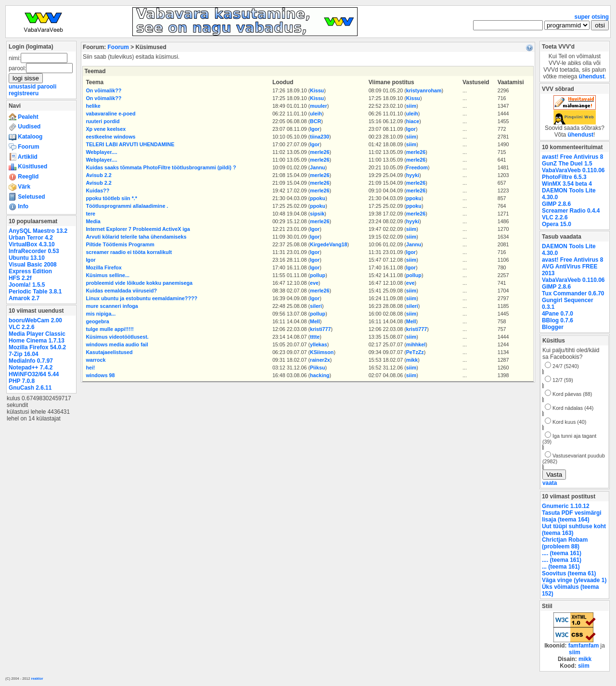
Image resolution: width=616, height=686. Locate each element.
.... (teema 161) (562, 553)
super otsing (592, 17)
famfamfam (584, 646)
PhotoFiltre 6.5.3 (564, 177)
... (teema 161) (561, 567)
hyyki (413, 175)
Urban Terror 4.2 (31, 238)
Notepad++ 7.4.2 (31, 368)
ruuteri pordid (103, 121)
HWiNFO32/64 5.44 (34, 374)
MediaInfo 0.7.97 (31, 361)
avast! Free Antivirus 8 (572, 157)
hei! (90, 368)
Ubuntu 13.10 (27, 258)
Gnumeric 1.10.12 (566, 506)
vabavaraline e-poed (110, 114)
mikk (412, 360)
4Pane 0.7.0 (558, 314)
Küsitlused (28, 166)
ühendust (592, 76)
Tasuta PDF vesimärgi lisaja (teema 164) (572, 516)
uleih (316, 114)
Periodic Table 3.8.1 (35, 292)
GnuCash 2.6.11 (30, 388)
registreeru (24, 93)
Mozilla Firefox (103, 267)
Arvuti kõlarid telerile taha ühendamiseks (136, 237)
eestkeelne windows (110, 137)
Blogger (553, 327)
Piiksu (318, 368)
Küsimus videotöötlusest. (117, 337)
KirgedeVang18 (328, 244)
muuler (319, 106)
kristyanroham (424, 90)
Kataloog (26, 137)
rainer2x (320, 360)
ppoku (318, 198)
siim (411, 106)
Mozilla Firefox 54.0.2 (37, 347)
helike (93, 106)
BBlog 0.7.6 (558, 320)
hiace (413, 121)
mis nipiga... (101, 314)
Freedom (417, 167)
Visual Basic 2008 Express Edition (33, 268)
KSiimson (322, 352)
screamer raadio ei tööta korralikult (129, 252)
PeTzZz (415, 352)
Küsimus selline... (108, 275)
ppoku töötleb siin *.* (111, 198)
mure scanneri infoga (112, 306)
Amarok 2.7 (24, 298)
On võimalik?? (103, 90)
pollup (318, 275)
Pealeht (24, 117)
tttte (315, 337)
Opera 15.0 (557, 224)
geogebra (97, 321)
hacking (320, 375)
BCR (315, 121)
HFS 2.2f (20, 278)
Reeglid (24, 177)
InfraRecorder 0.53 (34, 251)
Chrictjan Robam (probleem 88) (565, 543)
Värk (19, 187)
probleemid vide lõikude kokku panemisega (139, 283)
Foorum (24, 147)
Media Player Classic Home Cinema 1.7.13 (37, 337)
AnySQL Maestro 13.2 (38, 231)
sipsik (317, 214)
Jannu (318, 167)
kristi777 (321, 329)
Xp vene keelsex (106, 129)
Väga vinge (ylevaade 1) (574, 580)
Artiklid (23, 157)
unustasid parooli (32, 87)
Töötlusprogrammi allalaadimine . (127, 206)
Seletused (27, 197)
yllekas (319, 344)
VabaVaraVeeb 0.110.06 (573, 170)
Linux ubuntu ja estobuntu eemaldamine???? (141, 298)
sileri (316, 306)
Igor (315, 129)
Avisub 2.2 (98, 175)
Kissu (317, 90)
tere (90, 214)
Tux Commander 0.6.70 (573, 293)
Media (93, 221)
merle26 (320, 152)
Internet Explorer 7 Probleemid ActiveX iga (138, 229)
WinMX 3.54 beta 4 (567, 184)
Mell (315, 321)
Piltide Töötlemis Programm (120, 244)
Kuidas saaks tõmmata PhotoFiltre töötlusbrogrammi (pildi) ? (161, 167)
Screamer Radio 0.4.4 (571, 211)
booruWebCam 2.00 (35, 320)
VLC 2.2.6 (22, 327)
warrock (96, 360)
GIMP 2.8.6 (556, 204)
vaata (550, 483)
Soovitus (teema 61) (569, 573)
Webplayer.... (101, 152)
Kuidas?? (97, 191)
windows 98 (100, 375)
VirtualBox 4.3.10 (32, 244)
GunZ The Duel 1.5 (567, 164)
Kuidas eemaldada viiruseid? (121, 291)
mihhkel (416, 344)
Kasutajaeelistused (109, 352)
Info (19, 206)
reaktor (37, 679)
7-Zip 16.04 (24, 354)
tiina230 (320, 137)
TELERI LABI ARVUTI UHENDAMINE (130, 144)
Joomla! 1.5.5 (27, 285)
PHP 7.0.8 (22, 381)
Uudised (25, 127)
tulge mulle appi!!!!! (109, 329)
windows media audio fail (117, 344)
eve (314, 283)
